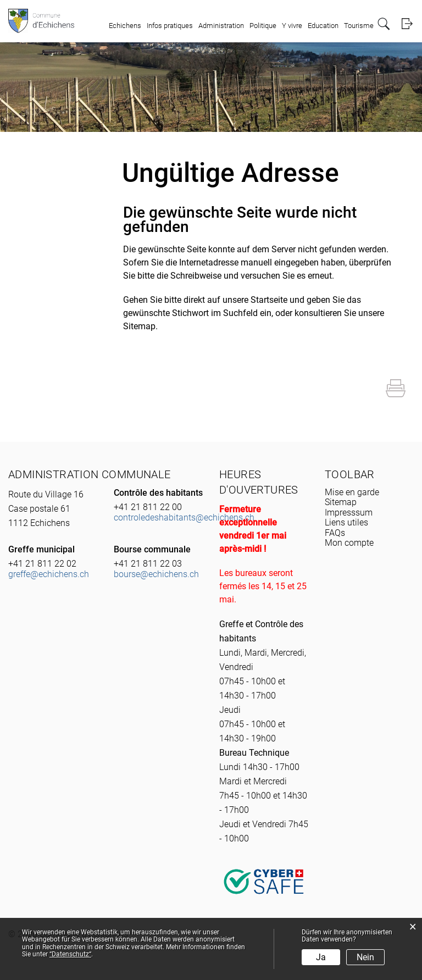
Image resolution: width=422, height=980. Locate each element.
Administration (221, 26)
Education (323, 26)
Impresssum (349, 513)
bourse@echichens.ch (156, 574)
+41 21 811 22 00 (148, 507)
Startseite (269, 300)
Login (407, 24)
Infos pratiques (170, 26)
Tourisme (359, 26)
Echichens (125, 26)
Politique (263, 26)
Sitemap (341, 502)
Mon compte (349, 543)
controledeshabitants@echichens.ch (184, 517)
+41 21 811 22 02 (42, 564)
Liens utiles (346, 522)
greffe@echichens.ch (49, 574)
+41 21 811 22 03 (148, 564)
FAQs (335, 533)
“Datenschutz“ (70, 954)
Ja (321, 957)
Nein (365, 957)
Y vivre (292, 26)
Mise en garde (352, 492)
